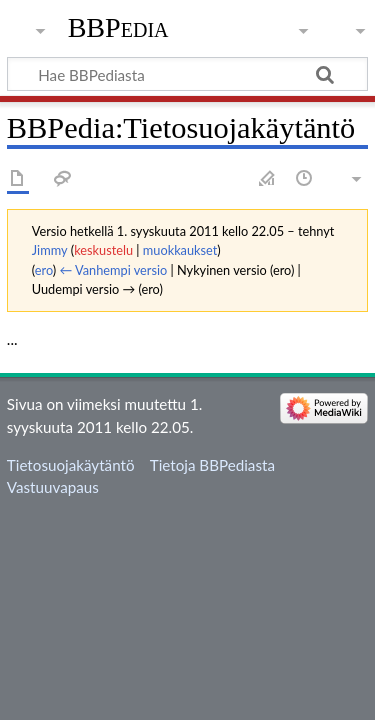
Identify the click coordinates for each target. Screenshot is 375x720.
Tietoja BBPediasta (212, 465)
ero (44, 270)
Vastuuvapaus (53, 487)
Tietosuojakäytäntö (71, 465)
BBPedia (118, 27)
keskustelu (103, 250)
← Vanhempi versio (114, 270)
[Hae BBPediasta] (187, 74)
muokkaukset (180, 250)
